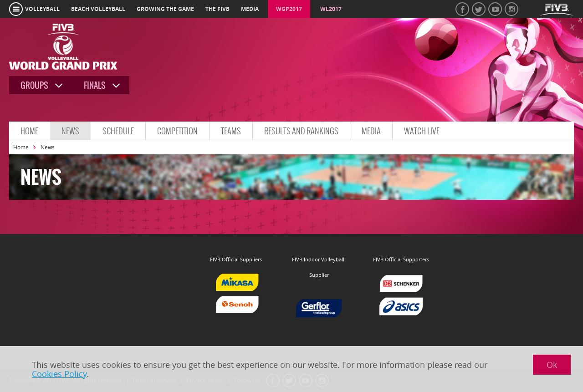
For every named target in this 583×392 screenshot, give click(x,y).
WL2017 (331, 9)
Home (29, 131)
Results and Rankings (301, 131)
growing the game (165, 9)
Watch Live (422, 131)
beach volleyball (98, 9)
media (250, 9)
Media (371, 131)
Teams (231, 131)
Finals (95, 85)
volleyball (42, 9)
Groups (34, 85)
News (70, 131)
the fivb (217, 9)
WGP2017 (289, 9)
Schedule (118, 131)
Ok (552, 365)
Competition (177, 131)
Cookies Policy (59, 374)
